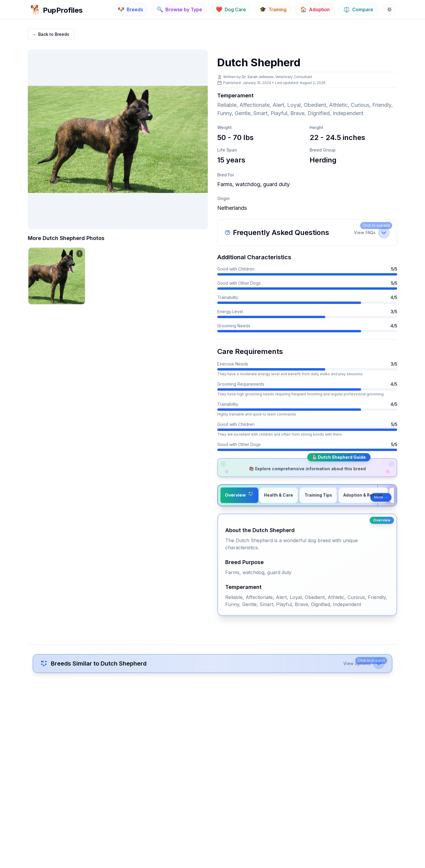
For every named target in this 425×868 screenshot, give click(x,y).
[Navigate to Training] (273, 9)
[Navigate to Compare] (358, 9)
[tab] (239, 495)
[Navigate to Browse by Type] (179, 9)
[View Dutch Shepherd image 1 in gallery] (57, 276)
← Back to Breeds (51, 34)
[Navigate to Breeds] (130, 9)
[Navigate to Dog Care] (231, 9)
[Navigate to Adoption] (315, 9)
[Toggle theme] (389, 9)
